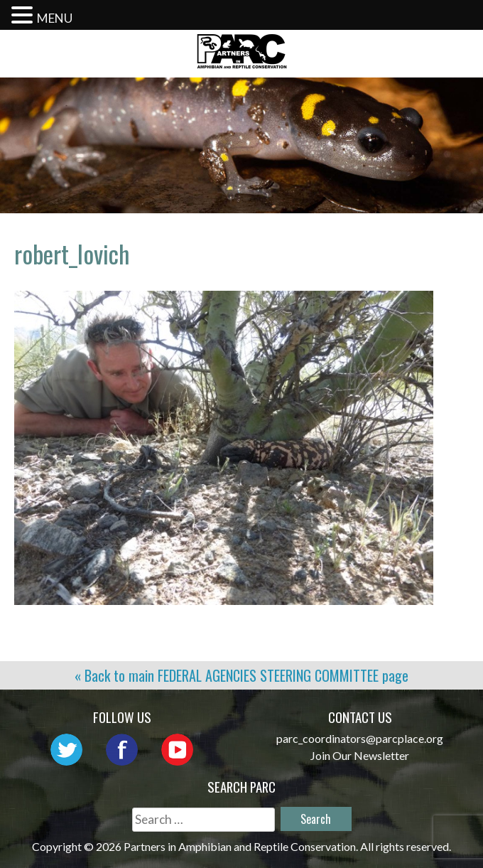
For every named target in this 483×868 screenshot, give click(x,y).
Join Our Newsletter (360, 755)
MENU (55, 18)
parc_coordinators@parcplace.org (360, 738)
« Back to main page (241, 675)
